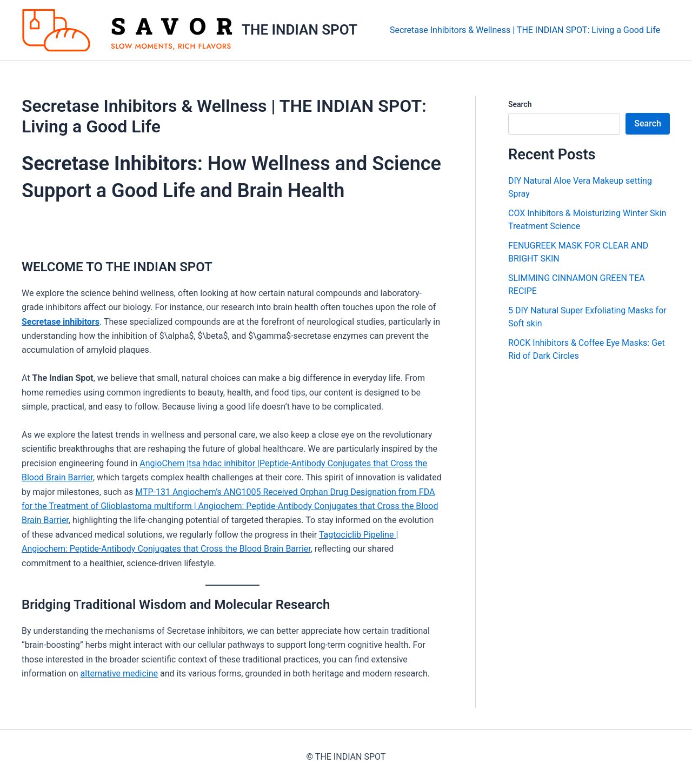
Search (520, 104)
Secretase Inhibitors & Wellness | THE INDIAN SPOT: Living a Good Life (527, 30)
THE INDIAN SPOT (300, 30)
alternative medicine (119, 674)
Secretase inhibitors (61, 322)
